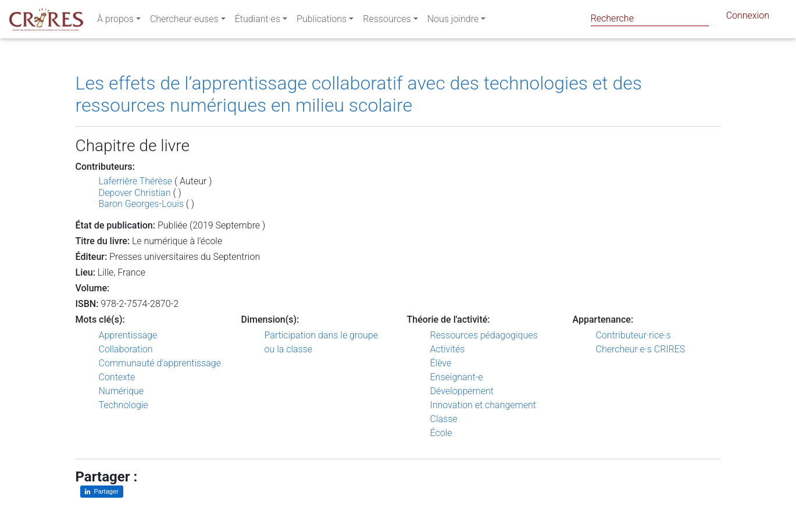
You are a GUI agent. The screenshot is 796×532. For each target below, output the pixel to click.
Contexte (117, 377)
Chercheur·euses (184, 21)
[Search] (650, 18)
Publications (322, 21)
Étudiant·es (258, 21)
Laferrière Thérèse (136, 181)
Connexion (748, 18)
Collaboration (126, 349)
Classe (444, 419)
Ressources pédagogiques (484, 335)
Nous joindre (453, 21)
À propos (115, 21)
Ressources (387, 21)
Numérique (122, 391)
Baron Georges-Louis (141, 204)
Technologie (124, 405)
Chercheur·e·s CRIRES (641, 349)
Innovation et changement (483, 405)
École (441, 433)
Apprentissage (128, 335)
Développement (462, 391)
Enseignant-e (457, 377)
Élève (441, 363)
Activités (448, 349)
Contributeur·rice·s (633, 335)
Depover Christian (135, 193)
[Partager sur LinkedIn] (102, 492)
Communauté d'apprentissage (160, 363)
